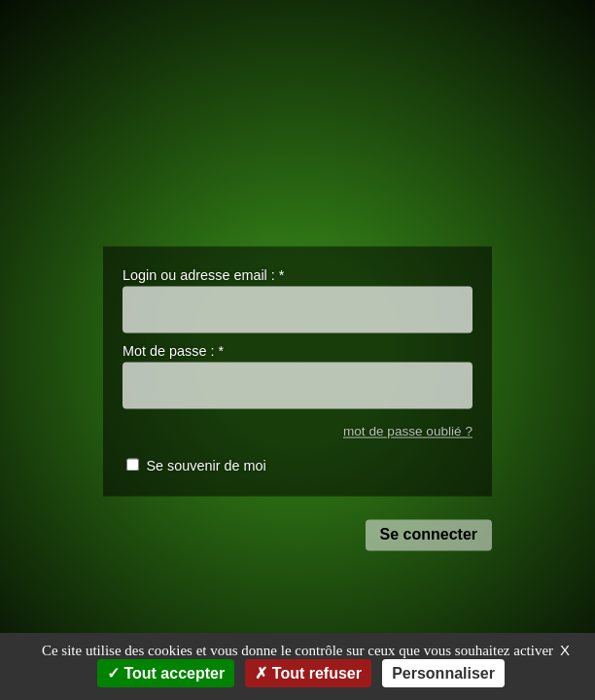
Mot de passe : (173, 352)
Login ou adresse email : (203, 275)
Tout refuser (308, 673)
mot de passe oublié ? (408, 431)
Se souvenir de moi (206, 467)
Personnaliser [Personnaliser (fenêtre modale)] (443, 673)
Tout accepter (166, 673)
